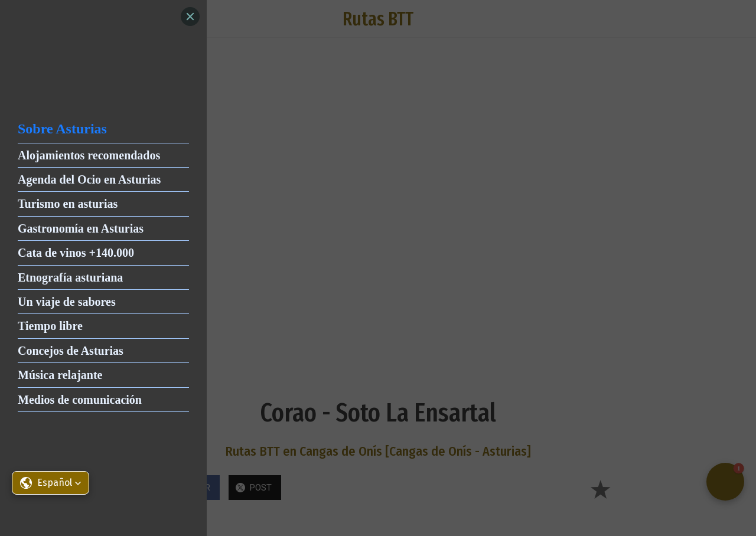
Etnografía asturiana (70, 277)
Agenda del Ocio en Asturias (89, 179)
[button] (50, 483)
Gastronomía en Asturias (81, 228)
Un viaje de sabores (67, 302)
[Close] (190, 17)
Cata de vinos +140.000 (76, 253)
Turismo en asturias (68, 204)
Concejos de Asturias (71, 351)
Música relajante (60, 375)
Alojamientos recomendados (89, 155)
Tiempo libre (50, 326)
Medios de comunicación (80, 400)
